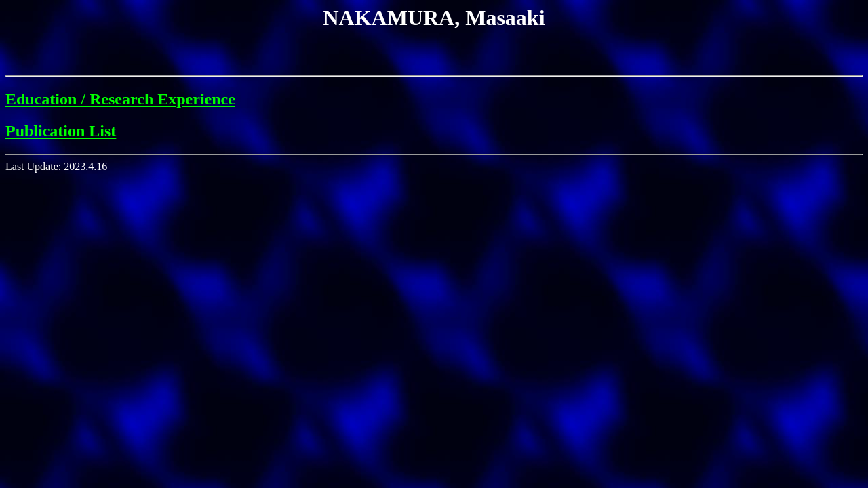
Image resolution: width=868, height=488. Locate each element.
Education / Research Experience (120, 99)
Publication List (61, 131)
